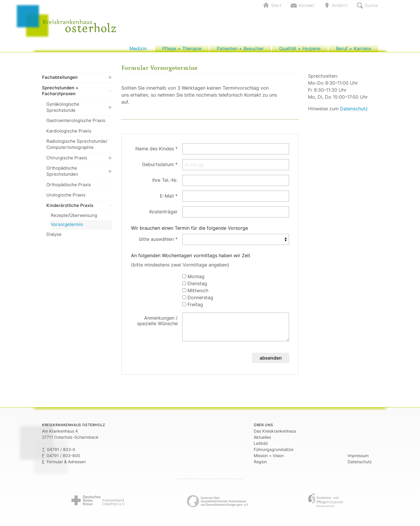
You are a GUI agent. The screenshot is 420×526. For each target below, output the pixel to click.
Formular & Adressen (66, 465)
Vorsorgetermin (67, 228)
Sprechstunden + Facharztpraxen (77, 94)
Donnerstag (198, 300)
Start (276, 5)
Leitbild (261, 446)
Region (260, 465)
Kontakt (306, 5)
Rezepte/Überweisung (74, 218)
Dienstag (195, 286)
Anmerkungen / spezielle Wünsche (157, 324)
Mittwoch (195, 293)
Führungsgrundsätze (274, 452)
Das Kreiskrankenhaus (275, 434)
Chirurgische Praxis (79, 161)
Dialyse (54, 237)
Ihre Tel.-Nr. (165, 183)
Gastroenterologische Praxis (76, 124)
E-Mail (167, 199)
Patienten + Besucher (240, 50)
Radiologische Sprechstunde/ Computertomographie (77, 147)
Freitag (193, 307)
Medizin (138, 50)
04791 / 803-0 (61, 452)
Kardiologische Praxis (69, 134)
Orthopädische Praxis (69, 188)
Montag (193, 279)
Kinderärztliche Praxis (79, 208)
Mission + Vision (269, 458)
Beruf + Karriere (353, 50)
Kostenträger (163, 215)
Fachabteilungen (77, 80)
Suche (371, 5)
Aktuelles (262, 440)
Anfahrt (340, 5)
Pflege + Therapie (182, 50)
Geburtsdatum (158, 167)
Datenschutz (354, 112)
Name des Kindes (155, 151)
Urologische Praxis (66, 198)
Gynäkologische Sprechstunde (79, 110)
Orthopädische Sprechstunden (79, 174)
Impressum (358, 458)
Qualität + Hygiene (300, 50)
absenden (271, 361)
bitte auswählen (156, 242)
